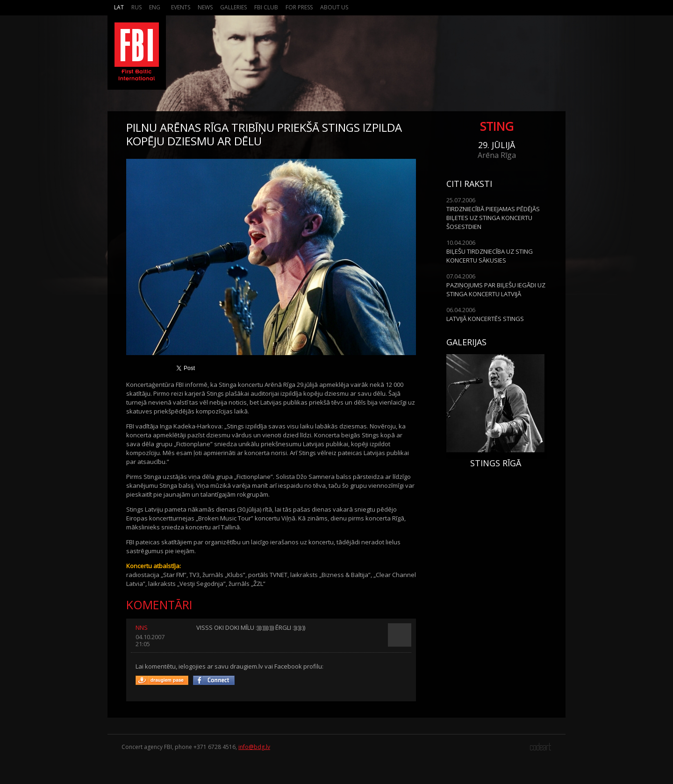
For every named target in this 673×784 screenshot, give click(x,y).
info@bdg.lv (254, 747)
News (205, 7)
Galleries (233, 7)
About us (334, 7)
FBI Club (266, 7)
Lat (119, 7)
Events (181, 7)
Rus (136, 7)
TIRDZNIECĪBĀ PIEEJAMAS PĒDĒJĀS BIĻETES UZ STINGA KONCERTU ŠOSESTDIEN (493, 218)
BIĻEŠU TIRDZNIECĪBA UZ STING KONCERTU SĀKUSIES (490, 256)
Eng (155, 7)
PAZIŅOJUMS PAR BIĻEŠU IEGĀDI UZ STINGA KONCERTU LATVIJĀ (496, 289)
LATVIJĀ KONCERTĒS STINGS (485, 319)
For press (299, 7)
